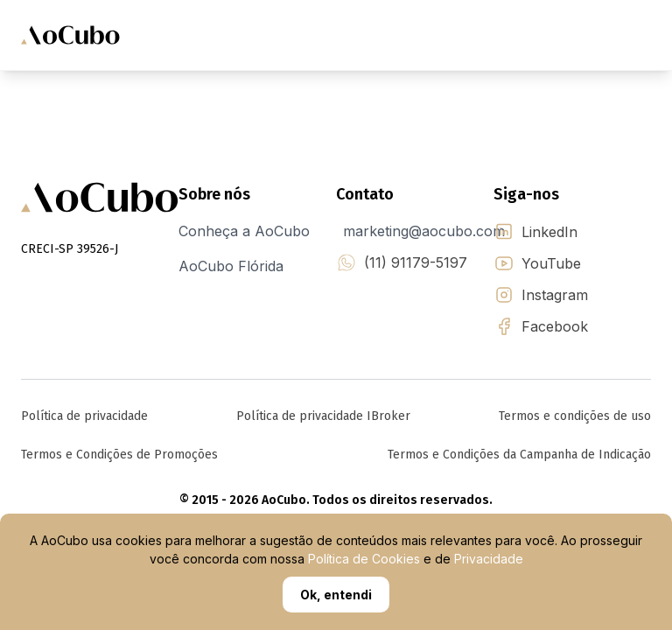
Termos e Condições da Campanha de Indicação (519, 455)
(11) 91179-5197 (416, 262)
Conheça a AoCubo (244, 231)
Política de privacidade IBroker (323, 416)
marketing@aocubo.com (424, 231)
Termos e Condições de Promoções (119, 455)
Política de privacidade (84, 416)
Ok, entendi (336, 595)
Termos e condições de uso (575, 416)
